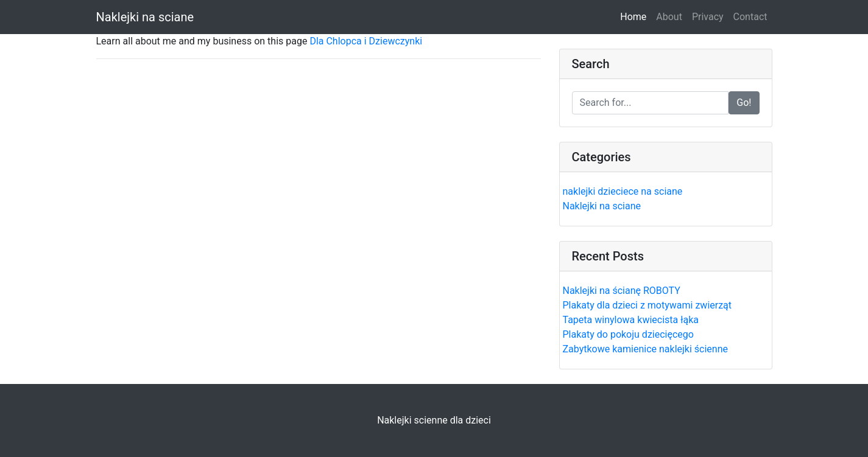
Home (636, 16)
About (669, 17)
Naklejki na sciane (145, 17)
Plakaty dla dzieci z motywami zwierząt (647, 305)
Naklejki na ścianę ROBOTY (622, 291)
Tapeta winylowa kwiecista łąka (631, 320)
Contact (750, 17)
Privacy (708, 17)
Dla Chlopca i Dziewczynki (366, 41)
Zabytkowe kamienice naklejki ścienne (645, 349)
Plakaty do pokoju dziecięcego (628, 334)
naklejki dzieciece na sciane (623, 191)
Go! (744, 103)
